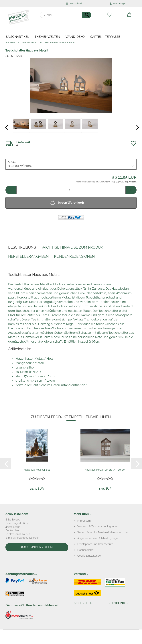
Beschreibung (22, 247)
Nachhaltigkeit (86, 550)
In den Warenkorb (67, 202)
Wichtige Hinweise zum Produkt (73, 247)
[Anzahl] (71, 190)
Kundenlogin (118, 4)
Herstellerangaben (28, 256)
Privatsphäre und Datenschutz (95, 544)
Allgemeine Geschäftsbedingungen (98, 538)
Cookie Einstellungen (90, 556)
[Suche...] (87, 15)
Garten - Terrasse (105, 37)
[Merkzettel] (109, 15)
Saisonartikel (17, 37)
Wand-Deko (75, 37)
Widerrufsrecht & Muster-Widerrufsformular (103, 532)
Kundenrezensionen (74, 256)
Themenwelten (47, 37)
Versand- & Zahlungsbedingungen (98, 526)
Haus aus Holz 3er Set (37, 470)
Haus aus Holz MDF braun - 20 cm (105, 470)
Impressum (84, 521)
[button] (129, 15)
